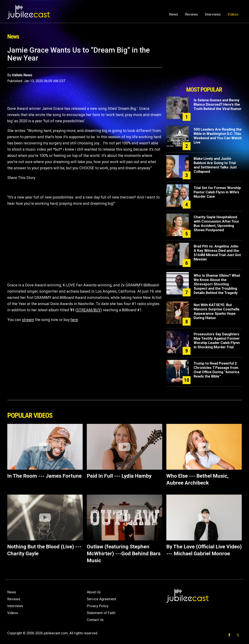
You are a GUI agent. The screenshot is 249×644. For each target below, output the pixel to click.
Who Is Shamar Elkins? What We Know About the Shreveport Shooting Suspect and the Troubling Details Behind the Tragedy (217, 284)
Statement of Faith (101, 613)
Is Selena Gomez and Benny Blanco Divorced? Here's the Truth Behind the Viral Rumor (218, 104)
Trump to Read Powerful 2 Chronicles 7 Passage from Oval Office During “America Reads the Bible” (216, 370)
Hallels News (22, 75)
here (74, 320)
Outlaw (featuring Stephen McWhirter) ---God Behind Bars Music (124, 553)
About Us (94, 592)
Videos (233, 14)
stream (28, 320)
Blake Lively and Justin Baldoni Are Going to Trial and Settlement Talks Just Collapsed (215, 165)
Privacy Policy (98, 606)
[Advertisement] (204, 65)
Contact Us (95, 620)
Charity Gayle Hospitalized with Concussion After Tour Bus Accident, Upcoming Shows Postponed (216, 224)
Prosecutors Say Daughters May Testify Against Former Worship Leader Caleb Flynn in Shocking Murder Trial (217, 341)
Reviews (191, 14)
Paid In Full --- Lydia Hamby (119, 476)
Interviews (213, 14)
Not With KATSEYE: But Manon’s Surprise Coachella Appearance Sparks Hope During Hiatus (216, 311)
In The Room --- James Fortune (44, 476)
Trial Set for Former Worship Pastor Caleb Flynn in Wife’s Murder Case (217, 192)
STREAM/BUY (89, 310)
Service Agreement (102, 599)
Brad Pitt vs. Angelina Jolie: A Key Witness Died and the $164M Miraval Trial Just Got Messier (217, 253)
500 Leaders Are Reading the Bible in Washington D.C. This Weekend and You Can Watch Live (218, 136)
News (174, 14)
